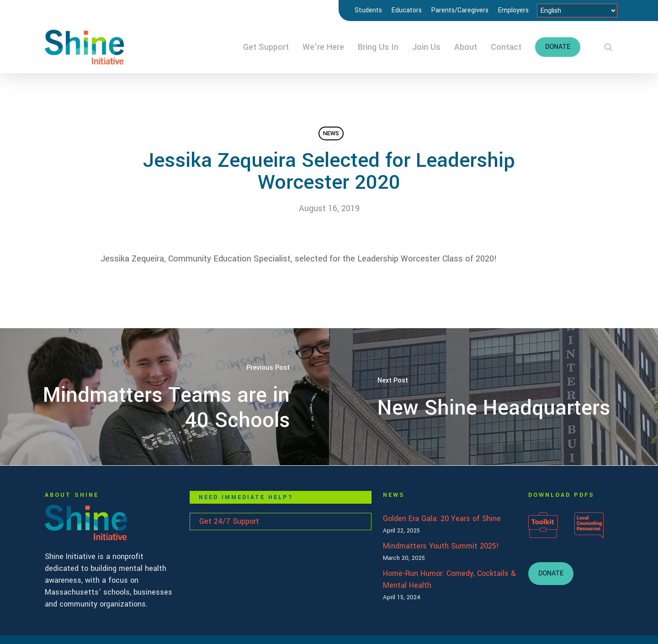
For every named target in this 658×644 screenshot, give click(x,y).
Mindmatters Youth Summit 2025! (441, 546)
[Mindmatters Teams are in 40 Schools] (164, 397)
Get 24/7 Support (229, 521)
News (331, 133)
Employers (513, 10)
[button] (551, 574)
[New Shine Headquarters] (493, 397)
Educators (406, 10)
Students (368, 10)
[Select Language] (577, 11)
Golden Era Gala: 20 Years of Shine (442, 519)
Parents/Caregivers (460, 10)
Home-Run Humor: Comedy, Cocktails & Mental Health (449, 579)
